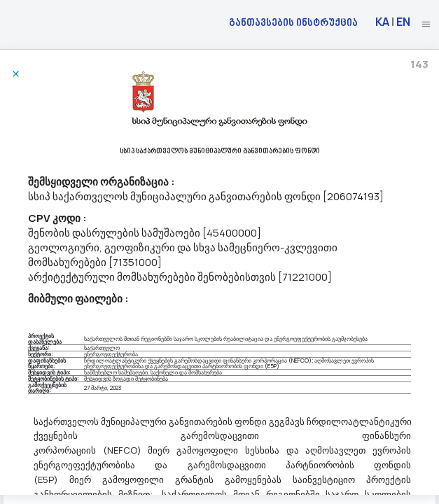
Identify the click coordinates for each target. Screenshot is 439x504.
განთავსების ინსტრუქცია (293, 22)
